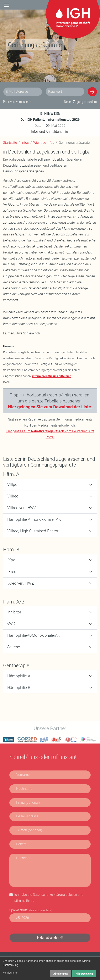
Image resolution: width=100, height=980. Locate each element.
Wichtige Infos (44, 143)
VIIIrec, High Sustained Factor (33, 531)
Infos (25, 143)
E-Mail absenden (50, 938)
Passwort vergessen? (17, 102)
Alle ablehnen (60, 974)
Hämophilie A (19, 676)
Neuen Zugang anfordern (80, 102)
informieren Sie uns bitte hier (51, 376)
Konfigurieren (10, 973)
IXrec (12, 572)
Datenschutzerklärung (49, 895)
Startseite (10, 143)
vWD (11, 624)
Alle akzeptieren (84, 974)
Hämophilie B (19, 688)
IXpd (11, 560)
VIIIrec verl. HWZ (22, 508)
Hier (12, 407)
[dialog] (50, 968)
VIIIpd (12, 485)
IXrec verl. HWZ (21, 583)
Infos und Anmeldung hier (50, 132)
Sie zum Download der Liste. (64, 407)
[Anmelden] (92, 92)
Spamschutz (31, 910)
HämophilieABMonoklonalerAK (34, 635)
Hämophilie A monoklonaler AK (34, 519)
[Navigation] (6, 5)
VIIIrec (13, 496)
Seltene (14, 647)
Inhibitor (14, 612)
